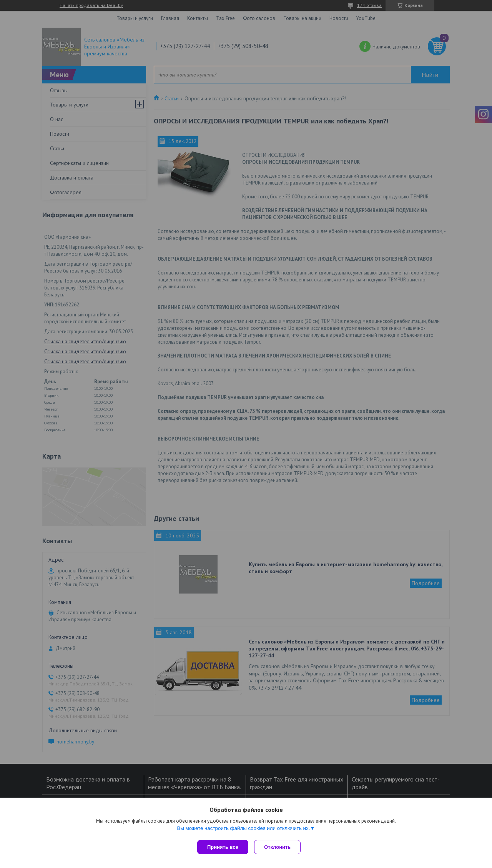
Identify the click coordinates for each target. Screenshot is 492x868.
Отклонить (279, 847)
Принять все (223, 847)
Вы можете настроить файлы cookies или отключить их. (243, 830)
